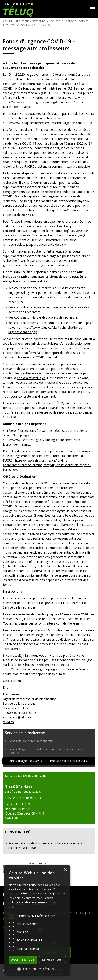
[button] (37, 969)
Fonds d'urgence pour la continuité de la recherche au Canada (46, 751)
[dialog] (37, 920)
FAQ (83, 913)
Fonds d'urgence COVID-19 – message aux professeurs (48, 761)
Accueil (8, 21)
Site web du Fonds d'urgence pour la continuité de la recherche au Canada (45, 846)
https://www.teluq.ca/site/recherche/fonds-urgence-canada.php (47, 123)
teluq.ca (8, 722)
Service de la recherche (48, 21)
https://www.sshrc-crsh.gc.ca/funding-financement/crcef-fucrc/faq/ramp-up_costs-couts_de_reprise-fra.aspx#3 (47, 465)
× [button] (65, 870)
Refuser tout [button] (52, 960)
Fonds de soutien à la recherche (31, 741)
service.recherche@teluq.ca (24, 798)
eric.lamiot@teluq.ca (31, 378)
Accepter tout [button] (23, 960)
